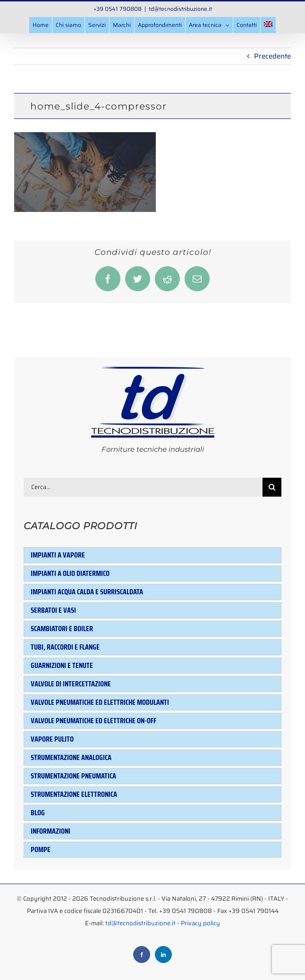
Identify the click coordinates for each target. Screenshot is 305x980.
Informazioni (51, 831)
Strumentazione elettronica (74, 794)
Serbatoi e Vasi (53, 610)
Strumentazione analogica (71, 757)
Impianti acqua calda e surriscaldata (87, 592)
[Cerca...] (143, 487)
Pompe (41, 849)
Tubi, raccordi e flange (65, 647)
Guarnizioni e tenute (62, 665)
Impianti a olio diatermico (70, 573)
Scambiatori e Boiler (62, 629)
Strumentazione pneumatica (73, 776)
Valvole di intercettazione (71, 684)
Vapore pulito (52, 739)
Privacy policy (200, 923)
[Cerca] (272, 487)
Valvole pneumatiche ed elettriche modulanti (100, 702)
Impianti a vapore (58, 555)
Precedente (272, 56)
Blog (38, 813)
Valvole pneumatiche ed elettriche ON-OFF (93, 721)
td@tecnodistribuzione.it (180, 9)
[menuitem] (268, 25)
